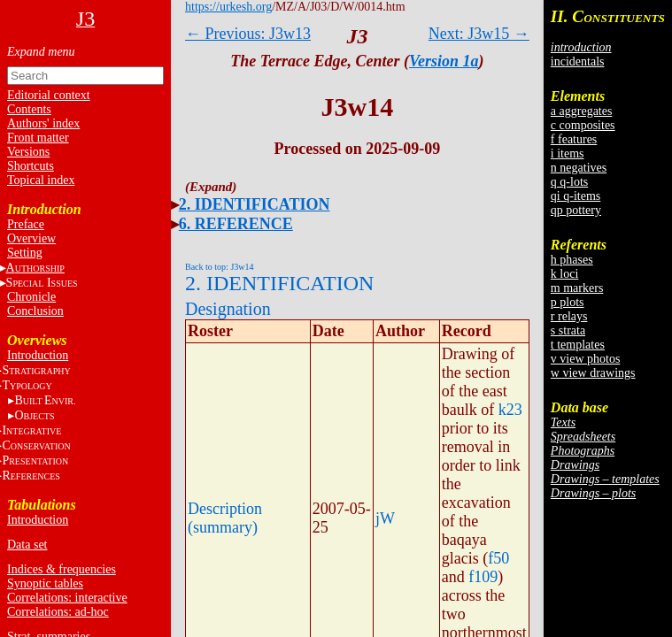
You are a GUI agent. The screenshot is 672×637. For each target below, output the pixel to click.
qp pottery (576, 210)
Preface (26, 224)
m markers (577, 288)
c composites (583, 125)
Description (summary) (225, 518)
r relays (569, 316)
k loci (565, 274)
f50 (498, 558)
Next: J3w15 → (479, 34)
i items (568, 153)
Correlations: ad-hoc (58, 612)
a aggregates (582, 111)
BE (45, 400)
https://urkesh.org (228, 7)
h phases (572, 260)
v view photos (586, 359)
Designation (228, 309)
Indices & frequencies (62, 569)
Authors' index (43, 123)
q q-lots (569, 182)
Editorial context (49, 95)
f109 (483, 577)
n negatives (579, 168)
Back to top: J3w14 (220, 267)
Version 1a (444, 61)
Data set (27, 545)
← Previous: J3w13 (248, 34)
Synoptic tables (45, 583)
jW (385, 518)
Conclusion (35, 311)
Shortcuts (31, 166)
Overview (31, 238)
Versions (28, 152)
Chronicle (31, 297)
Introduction (38, 355)
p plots (568, 302)
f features (574, 139)
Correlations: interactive (67, 598)
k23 (510, 410)
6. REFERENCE (236, 224)
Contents (29, 109)
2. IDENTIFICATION (255, 204)
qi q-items (575, 196)
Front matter (38, 138)
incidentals (578, 61)
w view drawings (593, 373)
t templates (578, 345)
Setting (25, 253)
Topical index (41, 180)
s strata (568, 330)
